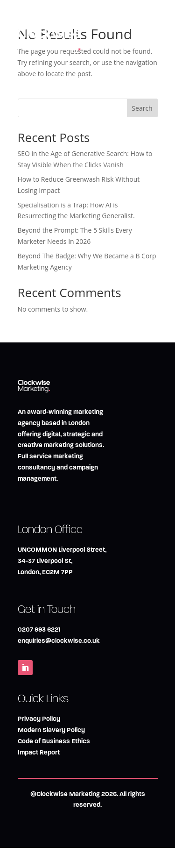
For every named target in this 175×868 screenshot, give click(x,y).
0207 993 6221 (39, 630)
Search (142, 108)
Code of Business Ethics (54, 741)
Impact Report (39, 752)
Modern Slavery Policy (51, 730)
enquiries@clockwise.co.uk (59, 641)
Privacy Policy (39, 719)
